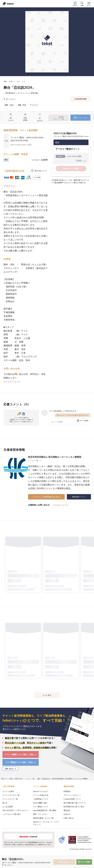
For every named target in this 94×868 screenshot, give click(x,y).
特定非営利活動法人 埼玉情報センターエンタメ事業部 (55, 457)
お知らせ (67, 814)
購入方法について (41, 171)
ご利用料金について (41, 799)
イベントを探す (8, 791)
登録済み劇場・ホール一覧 (43, 818)
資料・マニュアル (40, 814)
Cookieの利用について (72, 799)
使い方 (5, 803)
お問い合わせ (69, 818)
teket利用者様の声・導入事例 (44, 810)
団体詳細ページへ (79, 497)
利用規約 (67, 791)
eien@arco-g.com (12, 381)
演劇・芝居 (21, 81)
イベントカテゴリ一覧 (11, 795)
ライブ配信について (41, 807)
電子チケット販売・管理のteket (12, 779)
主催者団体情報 (80, 99)
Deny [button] (73, 856)
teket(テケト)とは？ (41, 791)
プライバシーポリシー (72, 795)
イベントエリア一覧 (10, 799)
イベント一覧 (30, 779)
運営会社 (67, 810)
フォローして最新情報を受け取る (46, 497)
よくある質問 (7, 807)
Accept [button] (85, 856)
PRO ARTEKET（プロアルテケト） (16, 810)
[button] (3, 859)
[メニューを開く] (89, 4)
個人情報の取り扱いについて (75, 803)
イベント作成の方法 (41, 795)
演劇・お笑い (9, 81)
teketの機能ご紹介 (40, 803)
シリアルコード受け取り (12, 814)
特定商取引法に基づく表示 (74, 807)
